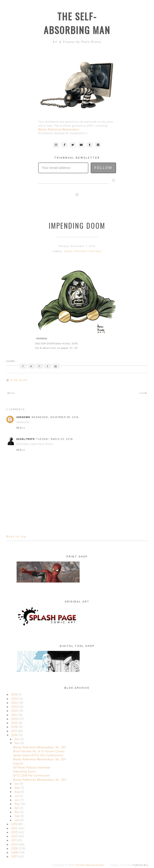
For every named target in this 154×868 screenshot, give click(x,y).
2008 (15, 852)
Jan (17, 820)
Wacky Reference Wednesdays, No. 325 (39, 747)
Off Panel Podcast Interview (32, 767)
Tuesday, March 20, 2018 (55, 439)
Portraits (95, 251)
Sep (17, 788)
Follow (103, 168)
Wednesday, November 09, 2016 (55, 417)
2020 (15, 719)
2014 (15, 828)
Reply (21, 428)
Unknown (23, 417)
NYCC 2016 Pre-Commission (32, 775)
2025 (15, 699)
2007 (15, 856)
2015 (14, 824)
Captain (18, 763)
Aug (17, 792)
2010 (15, 844)
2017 (14, 731)
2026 (15, 694)
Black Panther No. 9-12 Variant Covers (39, 751)
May (18, 804)
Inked (68, 251)
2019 (15, 723)
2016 (14, 735)
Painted (81, 251)
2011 (14, 840)
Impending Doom (24, 771)
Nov (18, 743)
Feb (17, 816)
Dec (17, 739)
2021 (15, 715)
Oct (17, 784)
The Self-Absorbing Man (77, 23)
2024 (15, 703)
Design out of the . (130, 865)
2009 (15, 848)
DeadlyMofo (26, 439)
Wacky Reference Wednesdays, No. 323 (39, 780)
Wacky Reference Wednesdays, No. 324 (39, 759)
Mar (17, 812)
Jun (17, 800)
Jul (17, 796)
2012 (15, 836)
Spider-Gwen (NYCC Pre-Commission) (38, 755)
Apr (17, 808)
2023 (15, 707)
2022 (15, 711)
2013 (14, 832)
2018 (14, 727)
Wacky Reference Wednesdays (59, 129)
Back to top (16, 536)
